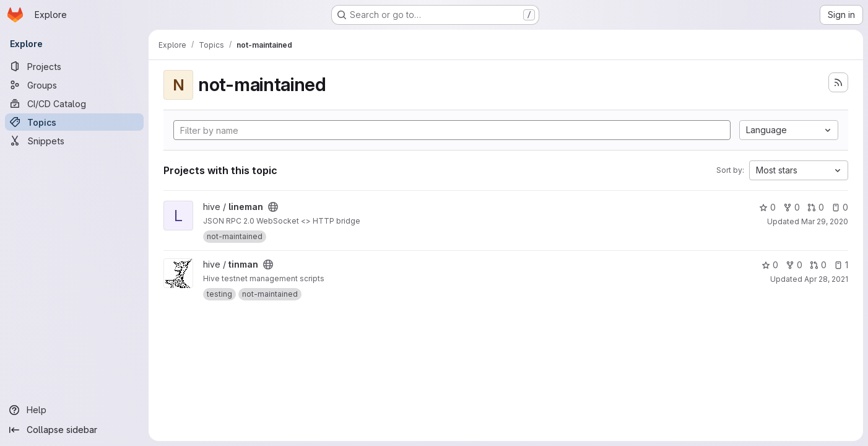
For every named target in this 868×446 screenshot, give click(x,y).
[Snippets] (74, 141)
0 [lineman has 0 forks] (792, 207)
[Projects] (74, 66)
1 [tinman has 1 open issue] (841, 265)
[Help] (74, 410)
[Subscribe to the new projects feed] (838, 82)
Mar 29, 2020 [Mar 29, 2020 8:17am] (825, 221)
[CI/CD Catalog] (74, 103)
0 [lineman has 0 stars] (767, 207)
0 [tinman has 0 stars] (770, 265)
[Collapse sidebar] (74, 430)
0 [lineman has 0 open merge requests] (816, 207)
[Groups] (74, 85)
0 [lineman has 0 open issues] (840, 207)
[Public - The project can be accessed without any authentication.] (273, 207)
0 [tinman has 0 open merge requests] (818, 265)
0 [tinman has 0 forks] (794, 265)
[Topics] (74, 122)
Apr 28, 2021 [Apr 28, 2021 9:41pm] (826, 279)
